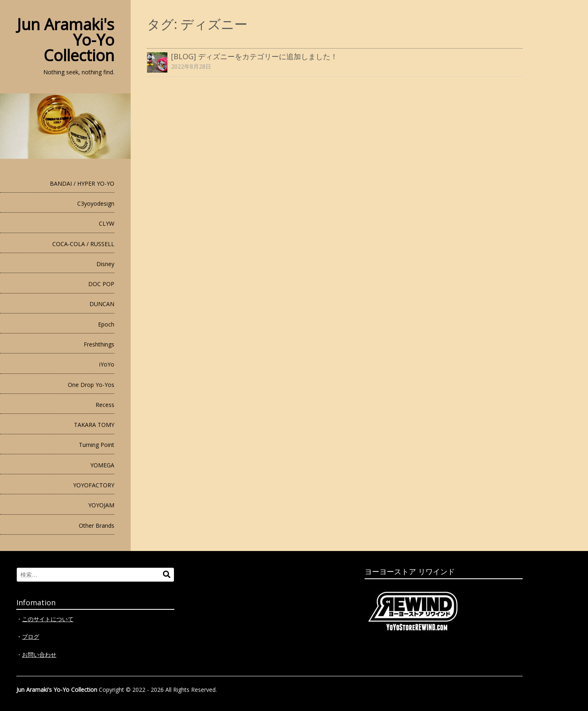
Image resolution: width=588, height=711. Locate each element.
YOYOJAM (101, 505)
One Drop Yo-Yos (91, 385)
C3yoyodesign (96, 203)
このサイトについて (48, 619)
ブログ (31, 637)
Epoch (106, 324)
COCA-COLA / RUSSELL (83, 244)
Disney (105, 264)
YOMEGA (102, 465)
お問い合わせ (39, 654)
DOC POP (101, 284)
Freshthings (99, 344)
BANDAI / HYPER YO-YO (82, 183)
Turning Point (97, 445)
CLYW (107, 223)
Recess (105, 405)
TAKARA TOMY (94, 425)
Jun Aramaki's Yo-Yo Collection (57, 690)
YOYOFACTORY (94, 485)
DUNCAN (102, 304)
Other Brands (97, 525)
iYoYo (107, 364)
